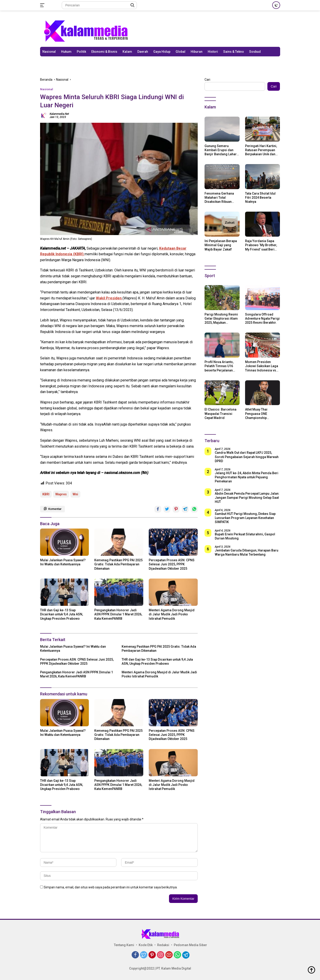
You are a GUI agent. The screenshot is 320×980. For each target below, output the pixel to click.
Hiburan (197, 52)
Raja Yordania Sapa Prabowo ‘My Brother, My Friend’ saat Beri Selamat (261, 245)
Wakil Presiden (109, 298)
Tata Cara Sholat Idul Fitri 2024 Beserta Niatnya (260, 198)
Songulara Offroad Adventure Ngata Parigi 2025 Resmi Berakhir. (262, 318)
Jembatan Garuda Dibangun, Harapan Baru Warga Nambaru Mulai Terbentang (247, 552)
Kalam (127, 52)
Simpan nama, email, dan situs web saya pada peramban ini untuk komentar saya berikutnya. (111, 887)
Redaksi (163, 945)
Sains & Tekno (234, 52)
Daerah (143, 52)
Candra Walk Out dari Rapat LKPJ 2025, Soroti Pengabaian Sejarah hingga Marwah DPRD (247, 457)
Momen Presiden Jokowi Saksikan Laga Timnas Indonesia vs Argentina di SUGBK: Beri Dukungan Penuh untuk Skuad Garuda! (262, 366)
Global (180, 52)
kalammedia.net (59, 114)
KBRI (46, 494)
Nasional (49, 52)
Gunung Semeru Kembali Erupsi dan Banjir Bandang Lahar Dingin (221, 150)
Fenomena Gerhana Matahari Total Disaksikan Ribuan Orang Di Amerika (219, 198)
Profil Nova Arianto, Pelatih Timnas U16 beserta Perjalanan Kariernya (219, 366)
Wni (75, 494)
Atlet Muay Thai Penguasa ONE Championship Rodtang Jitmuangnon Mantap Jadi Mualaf (262, 414)
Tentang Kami (124, 945)
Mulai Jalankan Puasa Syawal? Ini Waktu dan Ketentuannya (63, 562)
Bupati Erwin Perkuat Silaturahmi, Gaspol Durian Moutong (245, 536)
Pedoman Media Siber (190, 945)
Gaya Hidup (162, 52)
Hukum (66, 52)
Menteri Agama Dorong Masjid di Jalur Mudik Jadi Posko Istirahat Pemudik (172, 614)
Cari (207, 80)
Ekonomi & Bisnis (104, 52)
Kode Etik (146, 945)
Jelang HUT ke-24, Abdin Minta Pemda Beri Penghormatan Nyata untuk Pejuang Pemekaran (247, 477)
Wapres (61, 494)
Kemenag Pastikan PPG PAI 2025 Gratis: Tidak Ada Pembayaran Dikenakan (118, 564)
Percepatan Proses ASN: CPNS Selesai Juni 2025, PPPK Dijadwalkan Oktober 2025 (172, 564)
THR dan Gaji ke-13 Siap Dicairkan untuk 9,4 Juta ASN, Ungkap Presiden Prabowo (61, 614)
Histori (213, 52)
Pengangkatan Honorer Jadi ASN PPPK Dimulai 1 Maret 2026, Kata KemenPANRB (118, 614)
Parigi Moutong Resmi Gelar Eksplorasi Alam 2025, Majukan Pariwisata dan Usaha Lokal (221, 319)
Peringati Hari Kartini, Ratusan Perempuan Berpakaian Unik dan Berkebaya (261, 150)
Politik (81, 52)
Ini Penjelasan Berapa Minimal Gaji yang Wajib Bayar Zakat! (221, 245)
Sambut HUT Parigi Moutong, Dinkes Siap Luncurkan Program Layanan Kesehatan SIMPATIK (245, 518)
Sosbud (255, 52)
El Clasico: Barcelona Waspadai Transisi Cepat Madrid (220, 414)
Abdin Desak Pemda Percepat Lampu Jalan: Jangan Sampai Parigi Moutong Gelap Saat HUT (247, 498)
